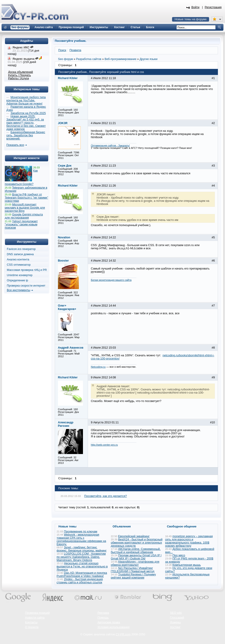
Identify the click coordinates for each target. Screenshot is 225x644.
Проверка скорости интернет (26, 286)
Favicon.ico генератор (21, 249)
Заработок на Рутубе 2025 (28, 113)
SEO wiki (176, 613)
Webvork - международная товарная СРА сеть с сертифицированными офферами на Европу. (81, 539)
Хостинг (175, 627)
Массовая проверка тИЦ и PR (27, 270)
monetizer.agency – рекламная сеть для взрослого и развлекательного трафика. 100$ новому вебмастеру (189, 541)
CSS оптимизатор (19, 265)
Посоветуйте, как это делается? (106, 496)
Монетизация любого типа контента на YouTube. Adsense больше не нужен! (26, 100)
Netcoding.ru (98, 367)
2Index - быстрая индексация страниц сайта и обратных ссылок (80, 581)
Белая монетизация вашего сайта (111, 280)
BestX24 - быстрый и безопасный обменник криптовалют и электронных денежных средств (137, 543)
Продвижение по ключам (81, 532)
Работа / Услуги (19, 78)
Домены (175, 622)
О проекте (32, 627)
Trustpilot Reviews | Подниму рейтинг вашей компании (133, 576)
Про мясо (179, 555)
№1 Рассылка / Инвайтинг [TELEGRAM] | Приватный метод (133, 570)
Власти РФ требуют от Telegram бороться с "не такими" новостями (26, 198)
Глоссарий (177, 618)
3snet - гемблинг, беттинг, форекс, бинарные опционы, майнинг (82, 549)
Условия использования (114, 627)
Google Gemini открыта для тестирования (24, 216)
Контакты (31, 622)
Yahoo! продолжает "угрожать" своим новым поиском (21, 225)
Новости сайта (35, 618)
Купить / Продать (20, 75)
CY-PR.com (123, 634)
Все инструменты (18, 290)
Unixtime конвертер (20, 275)
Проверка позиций (37, 613)
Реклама (103, 613)
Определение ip (17, 280)
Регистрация (213, 7)
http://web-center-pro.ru (104, 445)
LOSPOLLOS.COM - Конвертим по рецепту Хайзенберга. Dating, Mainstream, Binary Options (81, 557)
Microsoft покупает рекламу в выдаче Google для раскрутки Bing (25, 208)
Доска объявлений (21, 72)
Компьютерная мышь (187, 565)
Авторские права (109, 622)
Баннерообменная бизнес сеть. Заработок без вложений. (26, 135)
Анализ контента (18, 260)
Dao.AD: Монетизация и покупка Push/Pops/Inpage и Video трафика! (82, 574)
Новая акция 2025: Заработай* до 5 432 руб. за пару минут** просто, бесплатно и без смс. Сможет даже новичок (26, 123)
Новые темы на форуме (191, 19)
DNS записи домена (20, 254)
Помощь (103, 618)
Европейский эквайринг (134, 536)
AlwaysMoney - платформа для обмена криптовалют (135, 563)
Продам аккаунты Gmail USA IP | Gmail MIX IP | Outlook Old (136, 557)
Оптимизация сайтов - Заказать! (110, 145)
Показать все (15, 145)
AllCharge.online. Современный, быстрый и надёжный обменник (136, 551)
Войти (195, 7)
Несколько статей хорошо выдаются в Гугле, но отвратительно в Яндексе (82, 567)
